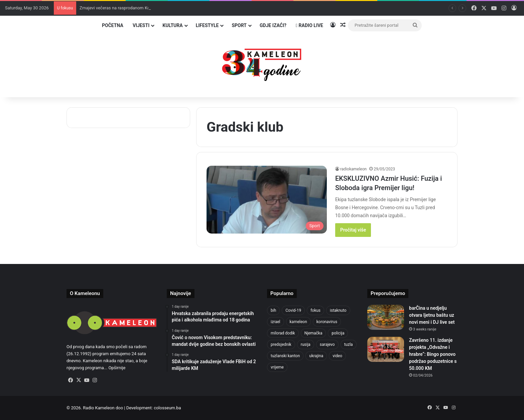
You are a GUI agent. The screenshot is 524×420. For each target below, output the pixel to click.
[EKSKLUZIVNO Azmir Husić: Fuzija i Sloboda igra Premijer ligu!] (267, 200)
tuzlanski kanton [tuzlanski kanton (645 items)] (285, 356)
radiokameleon (353, 169)
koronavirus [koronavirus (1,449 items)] (327, 322)
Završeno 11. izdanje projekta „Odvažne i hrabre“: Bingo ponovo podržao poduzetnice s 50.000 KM (433, 354)
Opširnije (117, 368)
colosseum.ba (167, 408)
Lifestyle (207, 25)
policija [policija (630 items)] (338, 333)
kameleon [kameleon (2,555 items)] (298, 322)
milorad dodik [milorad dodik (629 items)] (283, 333)
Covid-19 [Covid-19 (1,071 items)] (293, 310)
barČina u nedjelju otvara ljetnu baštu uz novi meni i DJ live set (432, 315)
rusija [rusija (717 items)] (306, 344)
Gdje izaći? (273, 25)
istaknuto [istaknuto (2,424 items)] (338, 310)
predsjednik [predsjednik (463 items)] (281, 344)
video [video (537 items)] (337, 356)
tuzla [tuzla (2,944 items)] (349, 344)
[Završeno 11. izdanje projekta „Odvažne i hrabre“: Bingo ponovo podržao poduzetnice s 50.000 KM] (386, 349)
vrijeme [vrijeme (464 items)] (277, 367)
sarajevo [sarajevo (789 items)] (327, 344)
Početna (113, 25)
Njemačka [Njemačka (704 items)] (313, 333)
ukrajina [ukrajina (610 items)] (316, 356)
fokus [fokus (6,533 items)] (315, 310)
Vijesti (141, 25)
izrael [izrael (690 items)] (276, 322)
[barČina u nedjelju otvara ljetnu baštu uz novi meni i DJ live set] (386, 317)
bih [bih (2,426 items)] (273, 310)
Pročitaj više (353, 230)
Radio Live (309, 25)
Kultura (172, 25)
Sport (239, 25)
